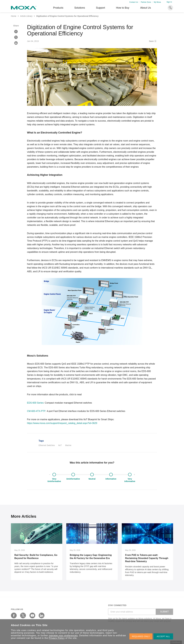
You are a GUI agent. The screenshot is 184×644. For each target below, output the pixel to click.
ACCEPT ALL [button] (163, 636)
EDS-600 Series (35, 403)
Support (100, 8)
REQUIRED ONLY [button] (141, 636)
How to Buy (123, 8)
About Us (145, 8)
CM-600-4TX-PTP (36, 411)
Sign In (169, 2)
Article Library (26, 16)
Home (14, 16)
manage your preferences (63, 635)
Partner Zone (146, 2)
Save (153, 41)
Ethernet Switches (47, 445)
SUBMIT (164, 612)
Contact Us (134, 2)
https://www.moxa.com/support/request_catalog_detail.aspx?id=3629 (62, 423)
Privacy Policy (57, 638)
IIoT (60, 445)
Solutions (80, 8)
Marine (68, 445)
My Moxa (157, 2)
